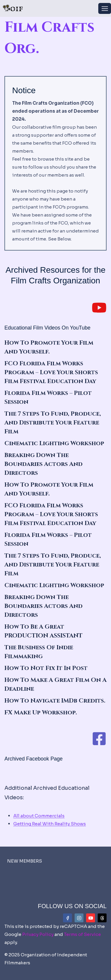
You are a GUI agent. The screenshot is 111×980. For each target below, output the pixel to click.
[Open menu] (105, 8)
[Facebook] (67, 918)
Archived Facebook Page (34, 759)
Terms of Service (82, 934)
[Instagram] (79, 918)
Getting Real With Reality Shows (50, 824)
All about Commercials (39, 816)
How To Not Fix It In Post (46, 668)
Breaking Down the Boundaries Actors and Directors (44, 464)
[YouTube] (91, 918)
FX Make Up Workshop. (41, 712)
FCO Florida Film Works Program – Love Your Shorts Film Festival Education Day (51, 372)
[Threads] (102, 918)
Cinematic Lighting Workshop (54, 443)
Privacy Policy (38, 934)
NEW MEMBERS (25, 861)
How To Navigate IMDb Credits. (55, 701)
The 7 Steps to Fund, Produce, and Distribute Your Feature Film (53, 423)
